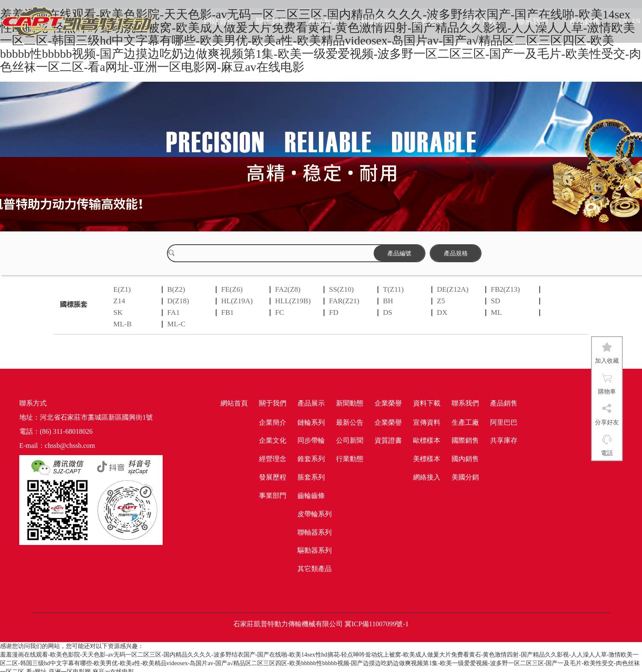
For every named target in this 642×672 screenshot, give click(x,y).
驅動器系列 (315, 550)
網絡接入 (427, 477)
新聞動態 (376, 21)
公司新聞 (350, 440)
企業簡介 (273, 422)
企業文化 (273, 440)
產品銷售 (585, 21)
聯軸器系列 (315, 532)
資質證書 (388, 440)
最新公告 (350, 422)
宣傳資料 (427, 422)
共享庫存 (504, 440)
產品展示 (324, 21)
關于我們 (271, 21)
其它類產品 (315, 569)
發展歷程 (273, 477)
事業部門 (273, 496)
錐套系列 (311, 459)
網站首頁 (219, 21)
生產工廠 (465, 422)
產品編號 (399, 253)
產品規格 (456, 253)
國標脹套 (74, 304)
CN (623, 21)
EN (636, 21)
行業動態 (350, 459)
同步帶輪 (311, 440)
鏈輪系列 (311, 422)
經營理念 (273, 459)
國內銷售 (465, 459)
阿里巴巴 (504, 422)
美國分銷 (465, 477)
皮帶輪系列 (315, 514)
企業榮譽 (428, 21)
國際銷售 (465, 440)
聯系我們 (532, 21)
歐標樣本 (427, 440)
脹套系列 (311, 477)
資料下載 (480, 21)
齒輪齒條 (311, 496)
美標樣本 (427, 459)
